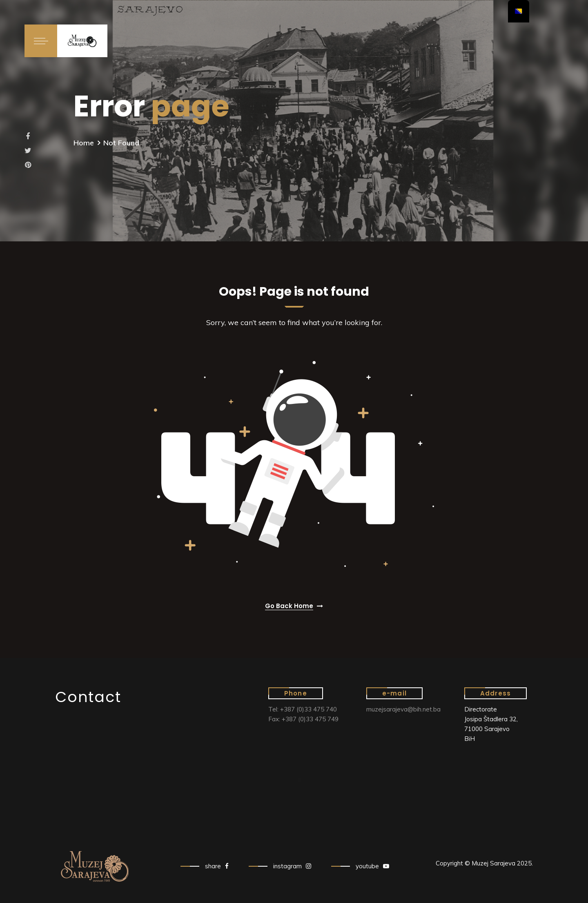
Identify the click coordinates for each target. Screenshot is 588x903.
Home (84, 143)
